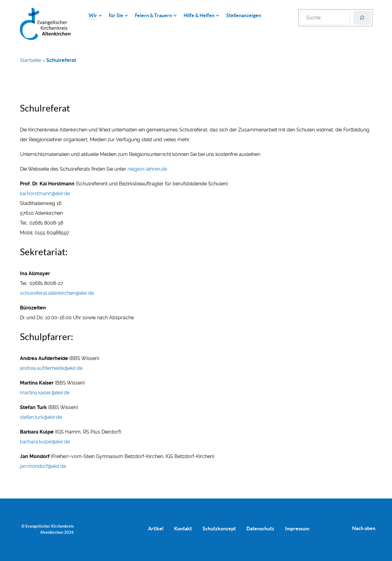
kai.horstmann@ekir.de (45, 193)
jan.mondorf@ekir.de (43, 466)
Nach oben (364, 528)
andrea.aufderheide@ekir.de (51, 368)
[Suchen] (362, 18)
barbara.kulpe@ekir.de (45, 442)
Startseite (30, 60)
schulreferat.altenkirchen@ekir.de (57, 293)
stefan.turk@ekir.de (41, 417)
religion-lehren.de (147, 169)
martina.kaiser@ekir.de (45, 393)
